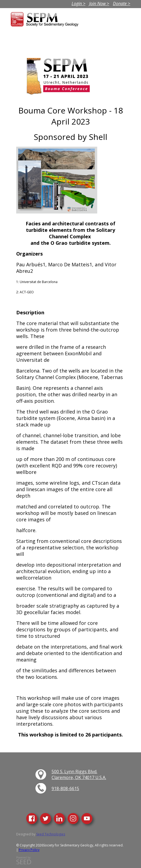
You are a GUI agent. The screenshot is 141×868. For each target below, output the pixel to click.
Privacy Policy (29, 850)
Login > (78, 4)
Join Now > (99, 4)
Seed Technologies (51, 834)
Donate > (122, 4)
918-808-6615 (65, 788)
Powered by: (24, 860)
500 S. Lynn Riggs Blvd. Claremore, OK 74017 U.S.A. (79, 774)
